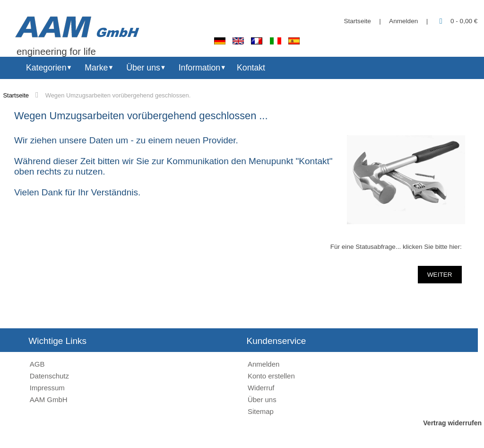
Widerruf (261, 388)
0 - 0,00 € (457, 21)
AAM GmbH (49, 400)
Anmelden (403, 21)
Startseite (357, 21)
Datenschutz (49, 376)
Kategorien (46, 68)
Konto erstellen (271, 376)
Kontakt (251, 68)
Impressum (47, 388)
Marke (96, 68)
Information (199, 68)
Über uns (143, 68)
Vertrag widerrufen (452, 423)
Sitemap (261, 411)
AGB (37, 364)
